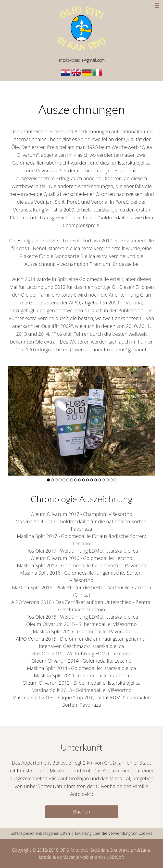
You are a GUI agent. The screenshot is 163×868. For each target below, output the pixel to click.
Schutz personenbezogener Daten (40, 833)
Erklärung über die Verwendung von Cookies (114, 833)
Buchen (82, 812)
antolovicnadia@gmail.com (81, 60)
